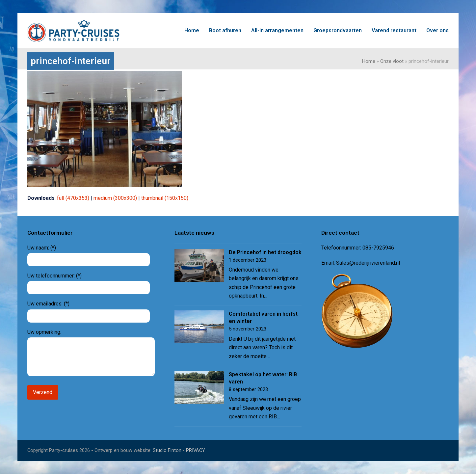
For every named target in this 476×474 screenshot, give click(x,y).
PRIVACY (196, 450)
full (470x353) (73, 198)
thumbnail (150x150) (165, 198)
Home (369, 61)
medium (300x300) (115, 198)
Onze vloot (392, 61)
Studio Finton (167, 450)
